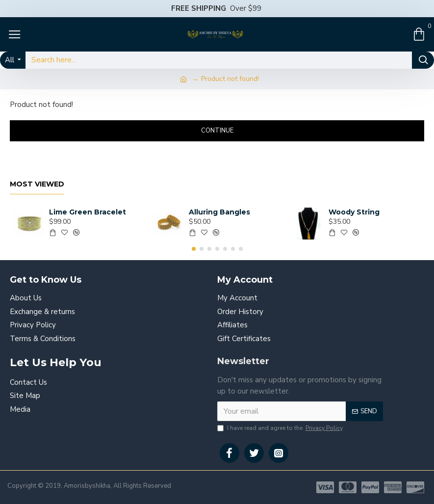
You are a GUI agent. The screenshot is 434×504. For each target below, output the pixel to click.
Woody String (354, 212)
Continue (217, 131)
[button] (194, 249)
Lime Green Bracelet (88, 212)
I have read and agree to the (281, 428)
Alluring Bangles (219, 212)
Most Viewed (37, 184)
